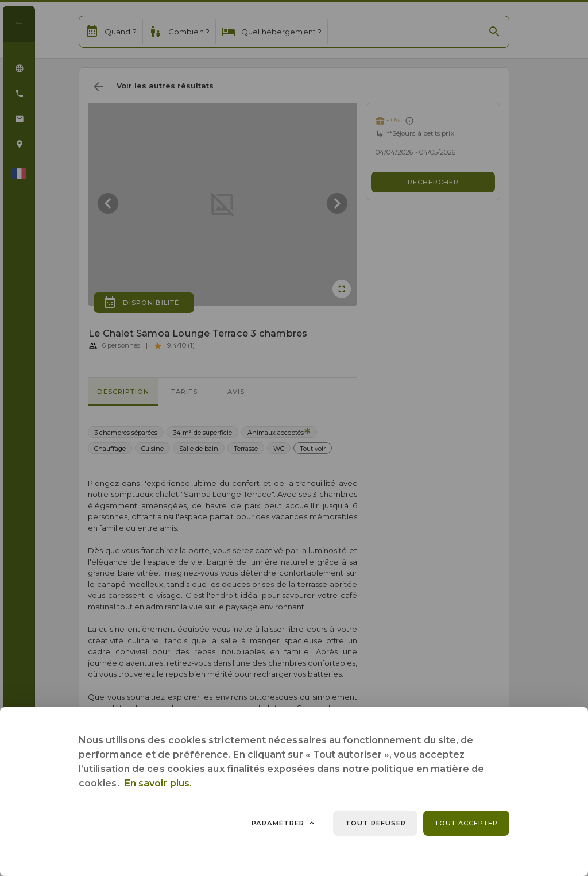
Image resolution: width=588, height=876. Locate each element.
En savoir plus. (158, 783)
